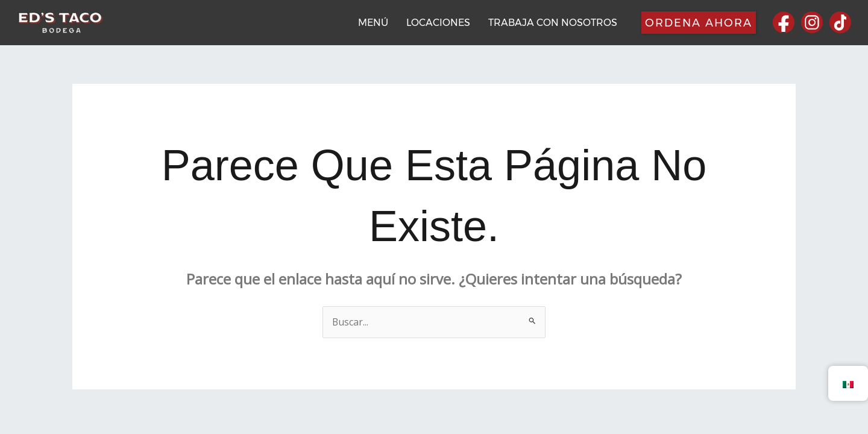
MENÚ (373, 23)
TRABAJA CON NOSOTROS (553, 23)
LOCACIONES (438, 23)
